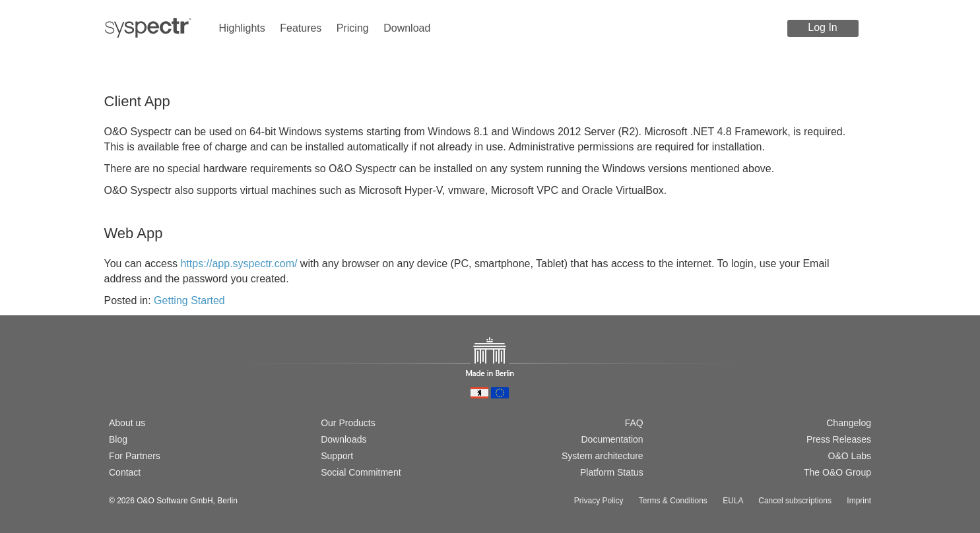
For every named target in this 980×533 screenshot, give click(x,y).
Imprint (859, 501)
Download (407, 28)
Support (337, 456)
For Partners (135, 456)
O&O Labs (850, 456)
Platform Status (612, 472)
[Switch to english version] (136, 377)
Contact (125, 472)
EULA (733, 501)
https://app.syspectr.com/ (239, 264)
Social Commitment (361, 472)
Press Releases (839, 439)
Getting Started (189, 300)
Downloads (343, 439)
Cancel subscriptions (795, 501)
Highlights (242, 28)
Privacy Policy (599, 501)
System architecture (603, 456)
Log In (822, 27)
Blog (118, 439)
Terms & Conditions (673, 501)
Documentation (612, 439)
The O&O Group (837, 472)
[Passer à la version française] (158, 377)
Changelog (849, 423)
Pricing (353, 28)
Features (301, 28)
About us (127, 423)
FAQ (634, 423)
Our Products (348, 423)
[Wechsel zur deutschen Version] (115, 377)
